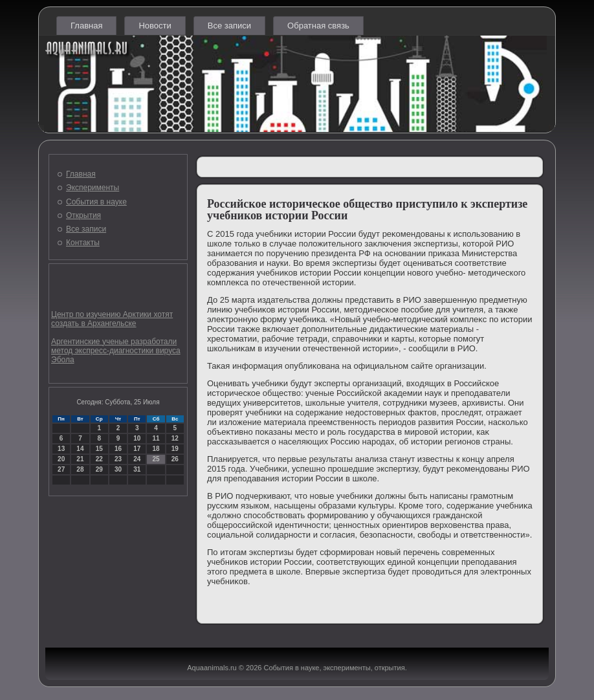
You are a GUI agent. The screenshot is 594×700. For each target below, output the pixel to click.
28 (80, 469)
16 (118, 449)
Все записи (229, 26)
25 (156, 459)
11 (156, 438)
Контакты (83, 243)
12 (175, 438)
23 (118, 459)
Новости (155, 26)
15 (99, 449)
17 (137, 449)
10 (137, 438)
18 (156, 449)
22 (99, 459)
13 (61, 449)
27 (61, 469)
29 (99, 469)
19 (175, 449)
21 (80, 459)
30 (118, 469)
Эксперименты (93, 188)
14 (80, 449)
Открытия (83, 215)
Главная (86, 26)
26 (175, 459)
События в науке (96, 202)
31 (137, 469)
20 (61, 459)
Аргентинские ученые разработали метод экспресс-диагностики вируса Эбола (116, 351)
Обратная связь (318, 26)
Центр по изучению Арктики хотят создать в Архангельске (112, 319)
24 (137, 459)
